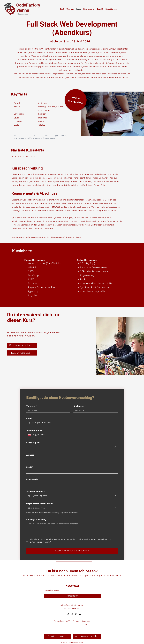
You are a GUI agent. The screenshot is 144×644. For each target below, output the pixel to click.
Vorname (31, 406)
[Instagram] (76, 614)
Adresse (31, 455)
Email (30, 418)
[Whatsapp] (68, 614)
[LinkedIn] (80, 614)
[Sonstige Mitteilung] (72, 528)
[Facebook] (72, 614)
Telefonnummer (34, 431)
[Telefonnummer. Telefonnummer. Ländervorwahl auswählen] (30, 435)
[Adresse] (71, 459)
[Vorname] (48, 410)
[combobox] (72, 447)
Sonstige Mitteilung (36, 520)
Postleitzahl (33, 479)
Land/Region (33, 443)
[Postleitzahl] (71, 484)
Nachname (79, 406)
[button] (22, 345)
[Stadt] (71, 471)
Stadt (30, 467)
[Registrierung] (58, 636)
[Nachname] (95, 410)
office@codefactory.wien (72, 605)
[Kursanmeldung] (22, 353)
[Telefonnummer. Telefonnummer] (74, 435)
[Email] (71, 423)
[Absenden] (72, 596)
